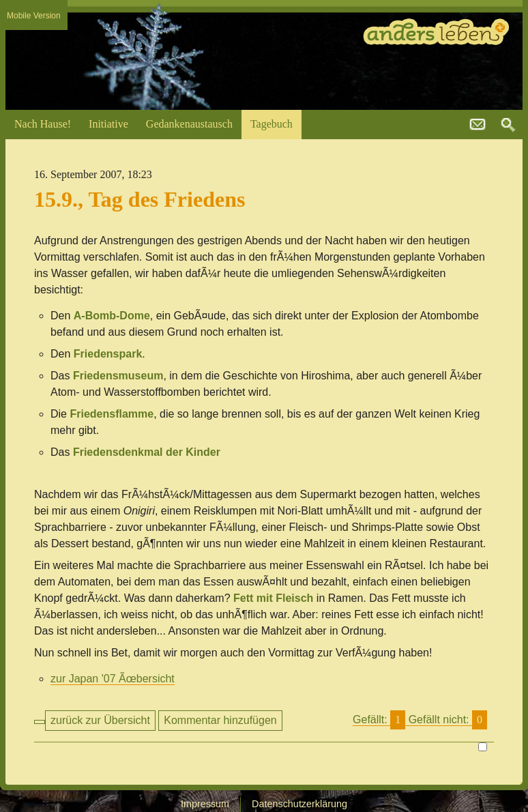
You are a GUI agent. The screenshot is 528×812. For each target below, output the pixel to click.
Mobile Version (34, 16)
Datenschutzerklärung (299, 804)
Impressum (205, 804)
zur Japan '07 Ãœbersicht (113, 679)
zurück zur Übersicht (100, 720)
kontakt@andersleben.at (478, 125)
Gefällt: (420, 720)
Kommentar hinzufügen (220, 720)
